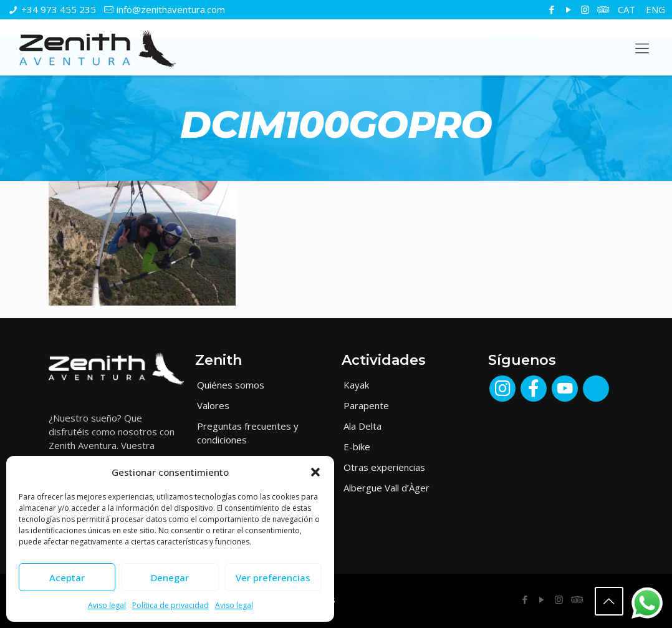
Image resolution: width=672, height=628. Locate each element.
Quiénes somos (231, 385)
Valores (213, 405)
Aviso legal (107, 605)
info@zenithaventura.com (171, 9)
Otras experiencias (384, 467)
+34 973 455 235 (59, 9)
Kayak (356, 385)
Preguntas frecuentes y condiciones (248, 433)
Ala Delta (362, 426)
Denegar (170, 577)
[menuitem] (626, 10)
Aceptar (67, 577)
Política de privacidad (170, 605)
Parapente (366, 405)
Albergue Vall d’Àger (386, 488)
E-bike (357, 447)
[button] (315, 472)
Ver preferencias (273, 577)
